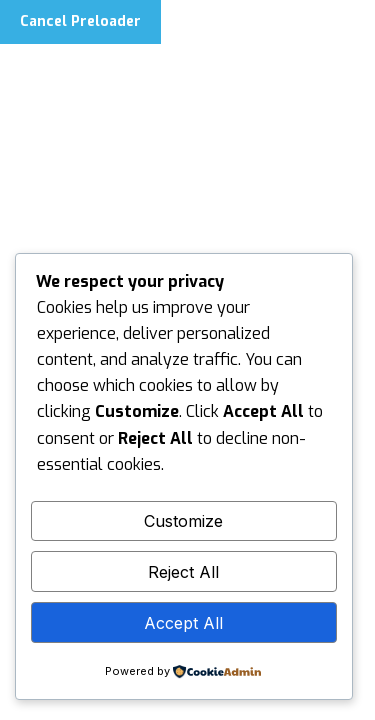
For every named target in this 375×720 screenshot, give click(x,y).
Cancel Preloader (80, 21)
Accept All (183, 623)
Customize (183, 521)
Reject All (183, 572)
